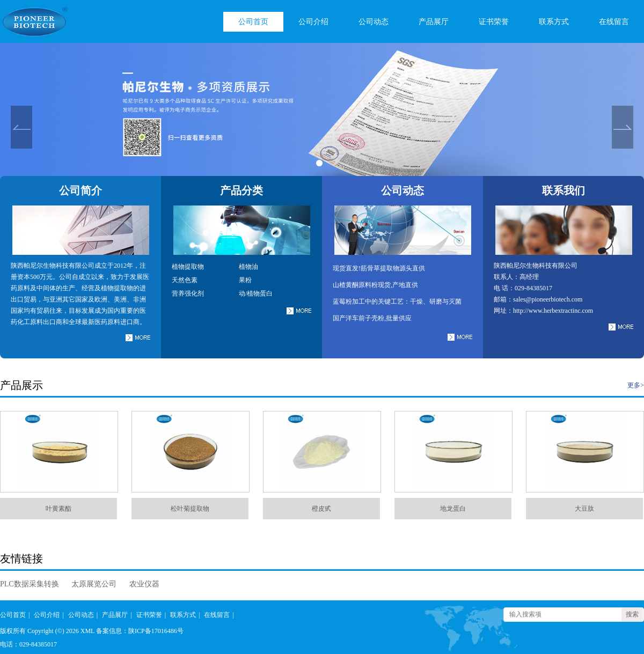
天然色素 (185, 280)
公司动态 (374, 22)
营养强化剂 (188, 293)
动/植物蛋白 (256, 293)
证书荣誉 (494, 22)
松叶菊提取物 (190, 509)
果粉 (245, 280)
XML (87, 631)
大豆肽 (584, 509)
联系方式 (554, 22)
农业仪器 (144, 584)
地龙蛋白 (453, 509)
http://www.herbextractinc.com (553, 311)
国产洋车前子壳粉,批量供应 (372, 318)
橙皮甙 (321, 509)
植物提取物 (188, 267)
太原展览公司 (94, 584)
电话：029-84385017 (28, 644)
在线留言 (614, 22)
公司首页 (253, 22)
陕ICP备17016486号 (156, 631)
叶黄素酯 (58, 509)
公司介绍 (313, 22)
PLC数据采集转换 (30, 584)
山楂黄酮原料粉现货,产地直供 (375, 285)
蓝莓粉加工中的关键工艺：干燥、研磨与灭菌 (397, 302)
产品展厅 (434, 22)
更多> (636, 385)
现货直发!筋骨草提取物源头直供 (379, 268)
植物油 (248, 267)
